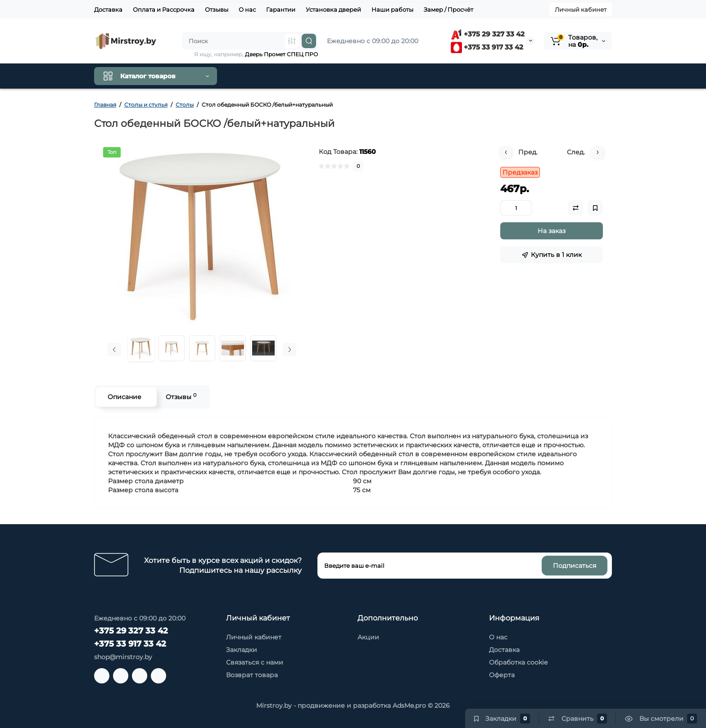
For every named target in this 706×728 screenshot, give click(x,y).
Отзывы (217, 9)
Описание (124, 397)
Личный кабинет (581, 9)
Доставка (108, 9)
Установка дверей (333, 9)
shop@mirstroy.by (123, 657)
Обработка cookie (518, 662)
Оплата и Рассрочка (164, 9)
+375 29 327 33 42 (488, 34)
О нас (247, 9)
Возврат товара (252, 675)
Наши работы (392, 9)
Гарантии (281, 9)
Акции (368, 637)
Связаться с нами (255, 662)
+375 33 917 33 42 (487, 47)
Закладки (242, 650)
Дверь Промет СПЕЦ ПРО (281, 54)
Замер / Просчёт (448, 9)
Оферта (502, 675)
